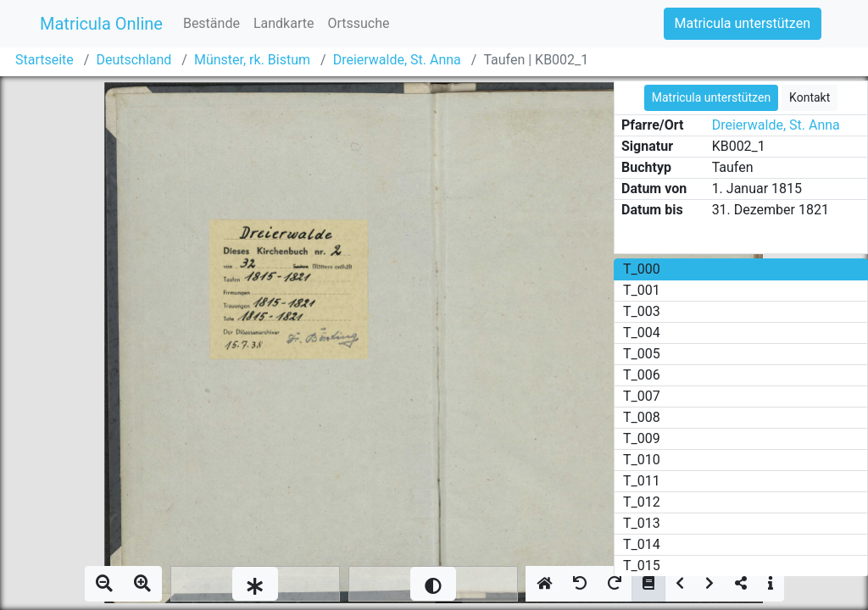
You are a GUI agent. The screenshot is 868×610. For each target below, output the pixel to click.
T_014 (642, 544)
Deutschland (134, 60)
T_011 (642, 481)
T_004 (642, 333)
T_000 (642, 269)
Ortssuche (358, 23)
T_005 (642, 354)
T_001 (642, 290)
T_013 (642, 523)
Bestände (211, 23)
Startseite (45, 60)
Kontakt (810, 97)
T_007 (642, 396)
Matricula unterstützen (743, 23)
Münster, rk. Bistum (252, 60)
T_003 (642, 311)
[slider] (255, 584)
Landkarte (284, 23)
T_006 (642, 375)
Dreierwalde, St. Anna (397, 60)
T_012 (642, 502)
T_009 (642, 438)
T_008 (642, 417)
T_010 (642, 460)
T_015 (642, 566)
